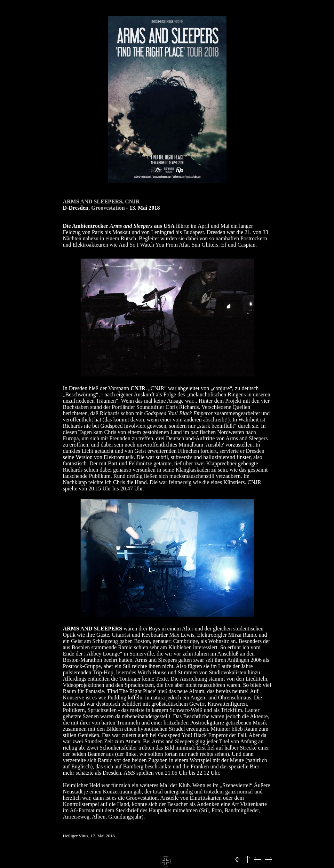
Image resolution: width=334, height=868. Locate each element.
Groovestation (108, 208)
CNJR (132, 201)
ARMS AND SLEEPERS (93, 201)
